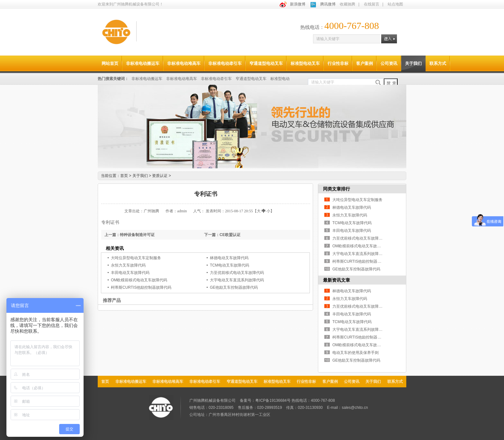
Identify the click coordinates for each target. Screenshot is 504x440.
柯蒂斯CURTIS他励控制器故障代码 (141, 287)
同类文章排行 (337, 189)
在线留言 (372, 4)
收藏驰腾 (347, 4)
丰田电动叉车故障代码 (130, 273)
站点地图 (395, 4)
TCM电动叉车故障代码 (230, 265)
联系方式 (438, 63)
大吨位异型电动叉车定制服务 (136, 258)
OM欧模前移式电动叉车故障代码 (139, 280)
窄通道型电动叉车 (266, 63)
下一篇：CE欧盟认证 (222, 235)
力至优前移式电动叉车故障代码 (237, 273)
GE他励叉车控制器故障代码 (234, 287)
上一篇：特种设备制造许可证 (130, 235)
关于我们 (413, 63)
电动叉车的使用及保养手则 (355, 353)
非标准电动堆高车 (184, 63)
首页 (124, 176)
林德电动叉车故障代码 (229, 258)
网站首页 (110, 63)
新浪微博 (298, 4)
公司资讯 (389, 63)
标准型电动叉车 (305, 63)
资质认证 (161, 176)
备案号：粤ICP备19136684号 (265, 400)
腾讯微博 (328, 4)
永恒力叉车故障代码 (128, 265)
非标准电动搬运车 (143, 63)
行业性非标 (338, 63)
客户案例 (364, 63)
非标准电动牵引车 (225, 63)
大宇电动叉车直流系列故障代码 (237, 280)
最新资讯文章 (337, 280)
